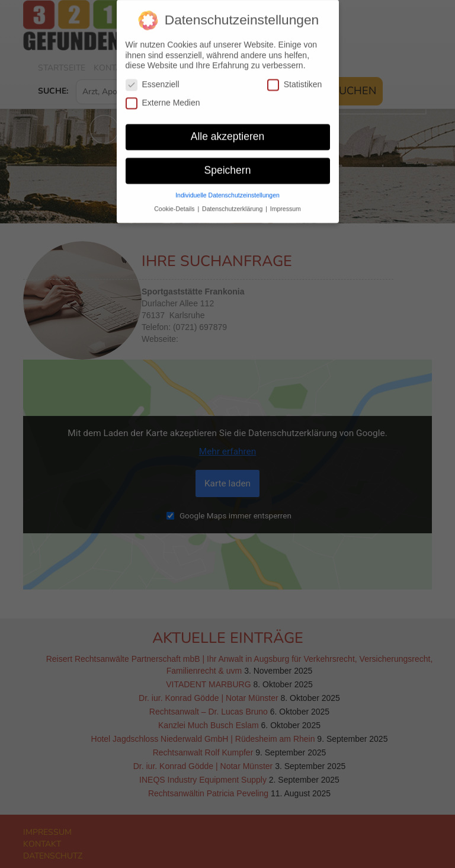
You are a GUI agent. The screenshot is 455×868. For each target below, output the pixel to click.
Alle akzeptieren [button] (228, 130)
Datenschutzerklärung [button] (233, 203)
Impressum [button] (286, 203)
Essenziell (153, 79)
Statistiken (295, 79)
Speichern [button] (228, 164)
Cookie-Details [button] (175, 203)
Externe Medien (163, 97)
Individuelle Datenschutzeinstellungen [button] (227, 189)
